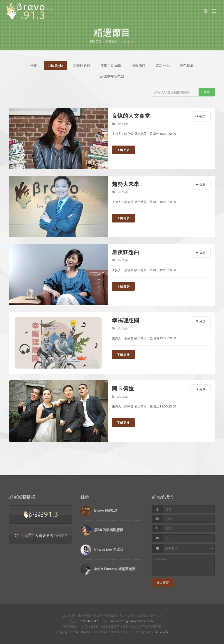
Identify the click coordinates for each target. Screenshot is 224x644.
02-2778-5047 (88, 621)
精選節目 (111, 42)
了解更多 (123, 150)
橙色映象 (187, 66)
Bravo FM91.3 (106, 510)
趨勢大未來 (126, 184)
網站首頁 (96, 42)
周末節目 (138, 66)
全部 (34, 66)
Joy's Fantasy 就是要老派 (115, 569)
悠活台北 (163, 66)
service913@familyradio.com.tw (132, 621)
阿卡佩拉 (123, 389)
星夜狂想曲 (126, 252)
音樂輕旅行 (82, 66)
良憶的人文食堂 (131, 116)
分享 (200, 116)
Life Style (128, 42)
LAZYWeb (161, 632)
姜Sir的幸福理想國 (109, 530)
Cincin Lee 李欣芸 (109, 549)
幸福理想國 (126, 320)
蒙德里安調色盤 (112, 77)
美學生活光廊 (111, 66)
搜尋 (207, 92)
